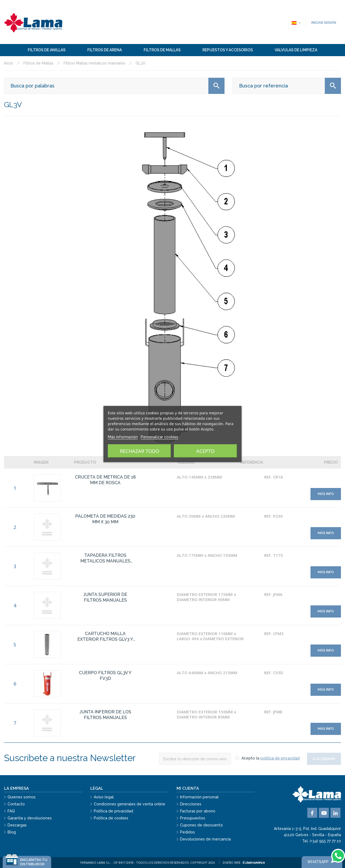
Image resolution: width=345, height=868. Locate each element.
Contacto (16, 804)
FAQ (11, 811)
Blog (12, 832)
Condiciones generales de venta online (130, 804)
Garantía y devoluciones (30, 818)
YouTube (324, 813)
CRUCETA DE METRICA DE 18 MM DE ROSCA (105, 480)
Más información (123, 437)
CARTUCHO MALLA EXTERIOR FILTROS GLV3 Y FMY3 (105, 637)
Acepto (205, 451)
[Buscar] (114, 86)
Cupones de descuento (201, 825)
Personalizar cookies (159, 437)
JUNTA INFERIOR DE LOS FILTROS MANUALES (105, 715)
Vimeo (335, 813)
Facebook (312, 813)
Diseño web (244, 862)
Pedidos (187, 832)
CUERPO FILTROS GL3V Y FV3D (105, 676)
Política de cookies (111, 818)
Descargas (17, 825)
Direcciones (191, 804)
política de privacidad (280, 758)
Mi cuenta (188, 788)
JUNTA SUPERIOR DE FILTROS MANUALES (105, 597)
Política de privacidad (113, 811)
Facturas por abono (198, 811)
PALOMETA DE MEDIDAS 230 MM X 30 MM (105, 519)
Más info (326, 494)
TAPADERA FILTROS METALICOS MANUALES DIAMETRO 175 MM (105, 558)
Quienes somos (22, 797)
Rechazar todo (140, 451)
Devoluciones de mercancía (205, 839)
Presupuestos (193, 818)
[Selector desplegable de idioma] (296, 23)
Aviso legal (104, 797)
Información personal (199, 797)
